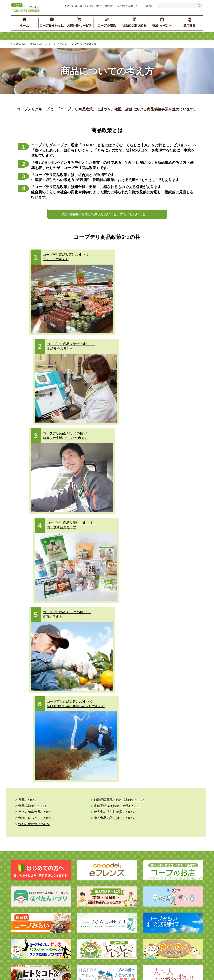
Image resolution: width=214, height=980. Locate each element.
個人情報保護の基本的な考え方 (83, 855)
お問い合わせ (94, 6)
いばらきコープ (85, 971)
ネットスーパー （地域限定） (38, 795)
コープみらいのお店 (33, 777)
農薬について (28, 508)
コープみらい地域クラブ (132, 878)
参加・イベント (130, 826)
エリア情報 (124, 890)
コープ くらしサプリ (178, 844)
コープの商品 (60, 44)
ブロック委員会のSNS (130, 866)
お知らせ (62, 903)
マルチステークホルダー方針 (76, 921)
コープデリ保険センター (83, 767)
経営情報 (22, 861)
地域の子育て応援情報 (178, 850)
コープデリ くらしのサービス (84, 779)
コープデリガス (30, 789)
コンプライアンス (28, 867)
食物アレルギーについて (36, 519)
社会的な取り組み (33, 826)
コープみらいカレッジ (178, 856)
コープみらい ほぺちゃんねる (137, 860)
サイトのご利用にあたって (73, 909)
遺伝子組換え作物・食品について (42, 513)
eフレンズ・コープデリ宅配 (37, 760)
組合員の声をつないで (178, 874)
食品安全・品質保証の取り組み (138, 791)
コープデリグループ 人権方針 (84, 861)
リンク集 (62, 915)
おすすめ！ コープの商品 (132, 807)
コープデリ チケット (80, 773)
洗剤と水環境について (154, 519)
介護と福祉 (26, 811)
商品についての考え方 (131, 767)
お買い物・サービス (35, 749)
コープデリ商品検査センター (184, 805)
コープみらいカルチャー (179, 862)
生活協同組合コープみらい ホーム (29, 44)
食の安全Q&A (173, 760)
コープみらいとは (32, 843)
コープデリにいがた (172, 971)
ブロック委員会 (127, 838)
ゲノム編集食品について (96, 513)
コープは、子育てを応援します (183, 890)
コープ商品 (126, 785)
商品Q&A (170, 767)
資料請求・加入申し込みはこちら (123, 6)
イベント (123, 872)
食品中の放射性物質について (159, 513)
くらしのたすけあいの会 (132, 884)
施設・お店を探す (75, 6)
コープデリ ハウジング (82, 785)
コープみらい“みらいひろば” (134, 844)
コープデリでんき (31, 783)
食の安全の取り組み (129, 779)
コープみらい (64, 971)
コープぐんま (127, 971)
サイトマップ (25, 915)
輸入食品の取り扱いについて (99, 519)
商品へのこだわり (128, 760)
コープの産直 (125, 773)
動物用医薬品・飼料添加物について (104, 508)
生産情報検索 (174, 773)
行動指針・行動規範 (29, 873)
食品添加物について (152, 508)
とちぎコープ (107, 971)
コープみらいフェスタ (178, 838)
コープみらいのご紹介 (30, 855)
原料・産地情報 (175, 779)
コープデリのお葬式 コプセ (84, 791)
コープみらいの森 (175, 868)
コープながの (148, 971)
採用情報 (149, 6)
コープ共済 (74, 760)
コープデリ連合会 (40, 971)
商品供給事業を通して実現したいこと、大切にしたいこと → (107, 214)
